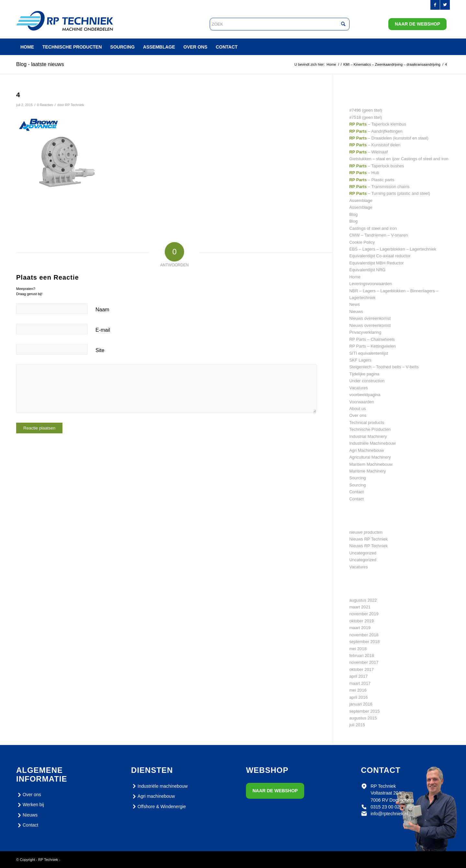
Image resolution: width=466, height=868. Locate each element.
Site (100, 350)
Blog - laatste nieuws (40, 64)
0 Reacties (45, 105)
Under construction (367, 381)
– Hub (364, 173)
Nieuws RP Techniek (368, 539)
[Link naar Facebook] (435, 5)
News (355, 304)
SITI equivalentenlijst (369, 353)
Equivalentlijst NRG (367, 270)
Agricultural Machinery (370, 457)
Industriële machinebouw (159, 786)
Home (355, 277)
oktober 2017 (361, 669)
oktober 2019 (361, 621)
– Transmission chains (379, 187)
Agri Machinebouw (366, 450)
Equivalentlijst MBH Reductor (376, 263)
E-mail (103, 330)
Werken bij (30, 805)
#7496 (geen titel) (366, 110)
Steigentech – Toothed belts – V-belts (384, 367)
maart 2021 (360, 607)
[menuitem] (27, 47)
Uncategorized (363, 553)
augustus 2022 (363, 600)
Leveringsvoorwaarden (371, 284)
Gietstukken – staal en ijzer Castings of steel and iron (399, 159)
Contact (356, 492)
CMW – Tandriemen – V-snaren (378, 235)
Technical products (367, 423)
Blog (353, 214)
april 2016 (358, 697)
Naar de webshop (417, 24)
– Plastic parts (372, 180)
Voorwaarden (362, 402)
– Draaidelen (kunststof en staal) (389, 138)
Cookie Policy (362, 242)
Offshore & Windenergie (158, 807)
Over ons (358, 415)
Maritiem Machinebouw (371, 464)
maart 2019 (360, 628)
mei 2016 (358, 690)
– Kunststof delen (375, 145)
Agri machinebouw (153, 796)
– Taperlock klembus (378, 124)
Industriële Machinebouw (372, 443)
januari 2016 (361, 704)
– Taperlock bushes (377, 166)
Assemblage (361, 200)
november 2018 (364, 635)
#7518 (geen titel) (366, 117)
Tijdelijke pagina (364, 374)
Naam (102, 310)
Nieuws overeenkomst (370, 318)
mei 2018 (358, 649)
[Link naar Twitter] (445, 5)
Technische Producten (370, 429)
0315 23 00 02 (385, 807)
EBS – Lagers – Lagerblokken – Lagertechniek (393, 249)
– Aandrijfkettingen (376, 131)
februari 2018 (362, 656)
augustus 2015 (363, 718)
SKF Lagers (360, 360)
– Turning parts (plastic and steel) (390, 193)
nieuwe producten (366, 532)
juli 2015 (357, 725)
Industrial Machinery (368, 436)
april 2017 (358, 676)
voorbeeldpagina (365, 395)
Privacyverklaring (365, 332)
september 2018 (364, 642)
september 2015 (364, 711)
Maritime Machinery (367, 471)
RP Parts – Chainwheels (372, 339)
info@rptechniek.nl (389, 814)
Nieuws (356, 312)
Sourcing (357, 478)
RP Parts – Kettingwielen (372, 346)
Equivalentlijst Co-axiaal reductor (380, 256)
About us (357, 409)
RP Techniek (75, 105)
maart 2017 (360, 683)
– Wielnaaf (368, 152)
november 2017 (364, 662)
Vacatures (359, 388)
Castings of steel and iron (373, 228)
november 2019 (364, 614)
